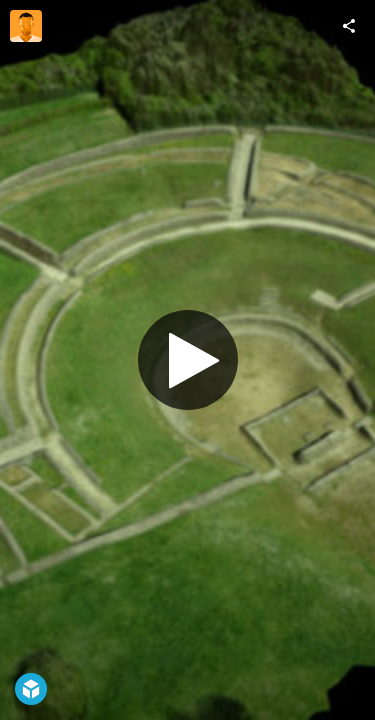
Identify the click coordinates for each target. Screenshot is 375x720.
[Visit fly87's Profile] (26, 26)
